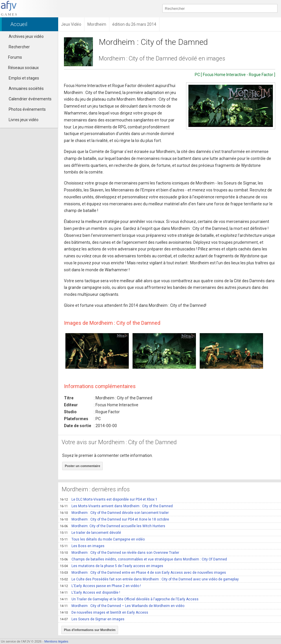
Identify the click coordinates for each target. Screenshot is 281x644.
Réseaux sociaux (21, 68)
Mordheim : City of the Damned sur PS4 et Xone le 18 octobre (114, 519)
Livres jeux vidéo (24, 120)
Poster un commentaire (82, 466)
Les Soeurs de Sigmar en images (92, 619)
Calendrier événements (30, 99)
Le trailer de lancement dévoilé (90, 533)
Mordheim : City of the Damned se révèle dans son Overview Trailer (120, 553)
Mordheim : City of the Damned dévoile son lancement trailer (114, 513)
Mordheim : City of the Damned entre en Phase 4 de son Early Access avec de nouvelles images (143, 573)
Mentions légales (56, 641)
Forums (12, 57)
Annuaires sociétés (26, 88)
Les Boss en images (82, 546)
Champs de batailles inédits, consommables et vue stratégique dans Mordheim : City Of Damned (143, 559)
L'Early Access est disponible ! (90, 593)
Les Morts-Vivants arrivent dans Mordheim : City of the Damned (116, 506)
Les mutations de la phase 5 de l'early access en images (112, 566)
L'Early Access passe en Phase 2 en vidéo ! (100, 586)
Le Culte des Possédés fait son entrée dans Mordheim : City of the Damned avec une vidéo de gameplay (149, 579)
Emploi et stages (24, 78)
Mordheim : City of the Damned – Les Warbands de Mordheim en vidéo (122, 606)
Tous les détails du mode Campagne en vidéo (102, 539)
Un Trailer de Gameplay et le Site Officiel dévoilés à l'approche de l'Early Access (129, 599)
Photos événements (27, 109)
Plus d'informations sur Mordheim (90, 630)
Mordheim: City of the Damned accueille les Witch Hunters (113, 526)
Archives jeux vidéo (26, 36)
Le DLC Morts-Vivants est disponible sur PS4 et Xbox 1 (109, 499)
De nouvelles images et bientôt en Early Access (104, 612)
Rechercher (19, 47)
